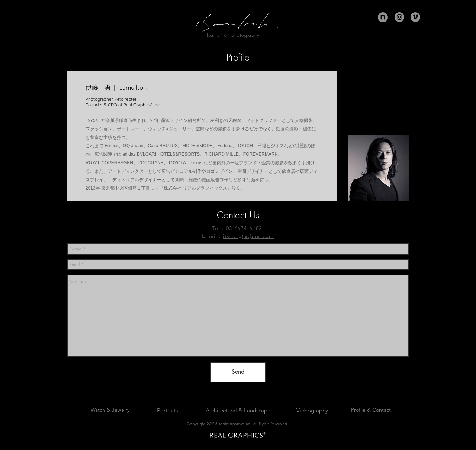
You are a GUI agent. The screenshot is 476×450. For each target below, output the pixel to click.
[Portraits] (167, 410)
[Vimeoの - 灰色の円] (415, 17)
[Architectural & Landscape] (238, 410)
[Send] (238, 372)
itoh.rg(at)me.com (249, 236)
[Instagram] (399, 17)
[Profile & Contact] (371, 410)
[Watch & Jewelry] (110, 410)
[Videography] (312, 410)
